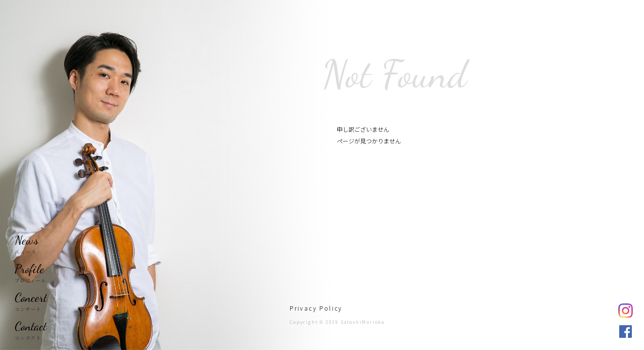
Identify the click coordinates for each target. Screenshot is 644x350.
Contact (31, 326)
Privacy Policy (316, 308)
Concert (31, 297)
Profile (29, 269)
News (26, 240)
